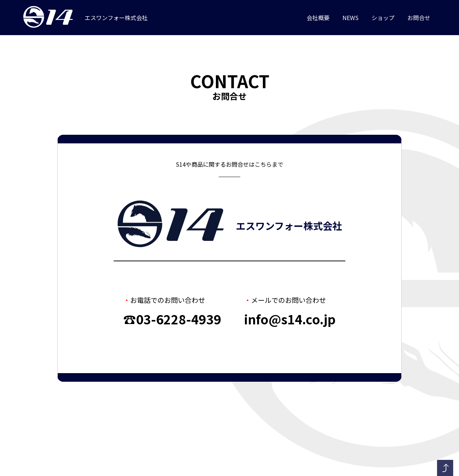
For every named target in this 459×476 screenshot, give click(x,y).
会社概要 (318, 18)
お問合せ (419, 18)
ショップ (383, 18)
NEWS (351, 18)
